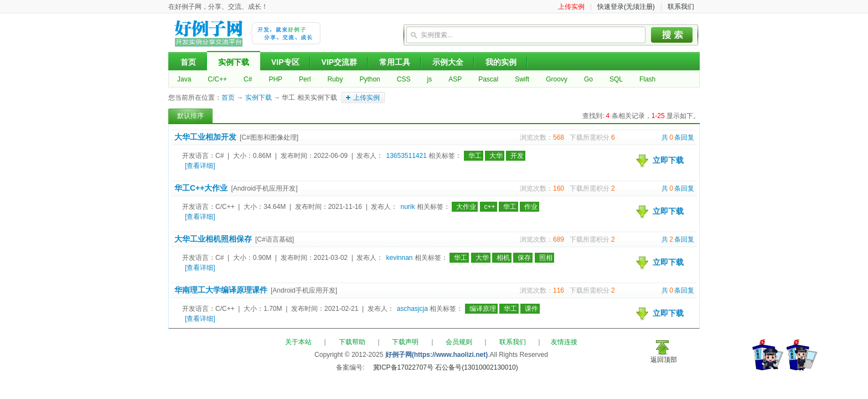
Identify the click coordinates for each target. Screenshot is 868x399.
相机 (503, 258)
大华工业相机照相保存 (213, 239)
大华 (496, 156)
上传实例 (571, 7)
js (429, 79)
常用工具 (395, 62)
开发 (517, 156)
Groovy (557, 79)
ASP (455, 79)
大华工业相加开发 (205, 137)
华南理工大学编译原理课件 (221, 290)
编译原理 (483, 309)
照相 (546, 258)
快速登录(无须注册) (626, 7)
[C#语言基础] (275, 239)
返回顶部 (664, 360)
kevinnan (399, 258)
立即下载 (668, 160)
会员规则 (459, 342)
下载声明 (405, 342)
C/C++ (217, 79)
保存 (524, 258)
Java (184, 79)
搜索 (672, 35)
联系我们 (681, 7)
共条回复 (678, 137)
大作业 (466, 207)
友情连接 (564, 342)
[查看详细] (200, 166)
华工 (475, 156)
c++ (490, 207)
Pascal (488, 79)
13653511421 (406, 156)
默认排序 (190, 116)
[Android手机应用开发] (264, 188)
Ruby (335, 79)
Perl (305, 79)
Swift (522, 79)
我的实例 (501, 62)
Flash (647, 79)
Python (370, 79)
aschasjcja (412, 309)
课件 (531, 309)
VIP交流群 (340, 62)
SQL (616, 79)
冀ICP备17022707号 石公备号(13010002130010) (446, 367)
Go (588, 79)
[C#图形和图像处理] (269, 137)
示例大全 (448, 62)
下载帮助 (352, 342)
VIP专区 (285, 62)
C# (248, 79)
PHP (275, 79)
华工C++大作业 (201, 188)
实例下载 (234, 62)
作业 (531, 207)
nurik (407, 207)
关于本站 (298, 342)
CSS (404, 79)
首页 (188, 62)
